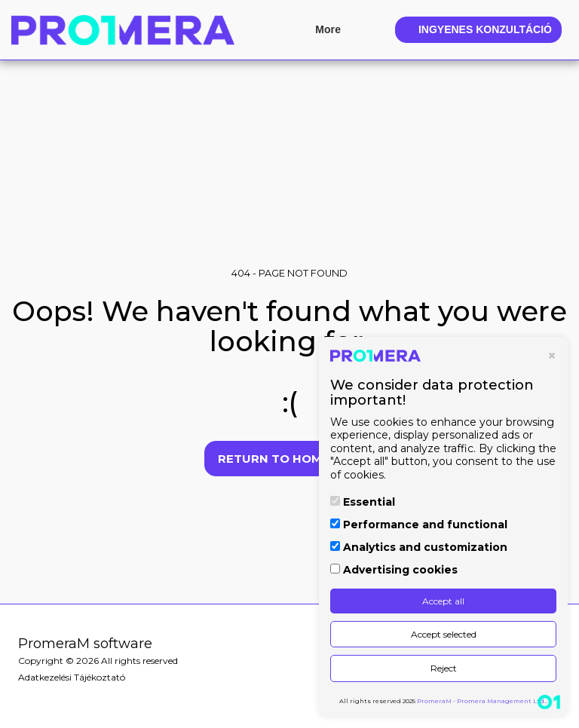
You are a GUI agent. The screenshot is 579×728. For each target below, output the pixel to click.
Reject (444, 668)
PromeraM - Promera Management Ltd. (481, 701)
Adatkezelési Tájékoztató (72, 677)
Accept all (443, 601)
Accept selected (444, 634)
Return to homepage (290, 459)
